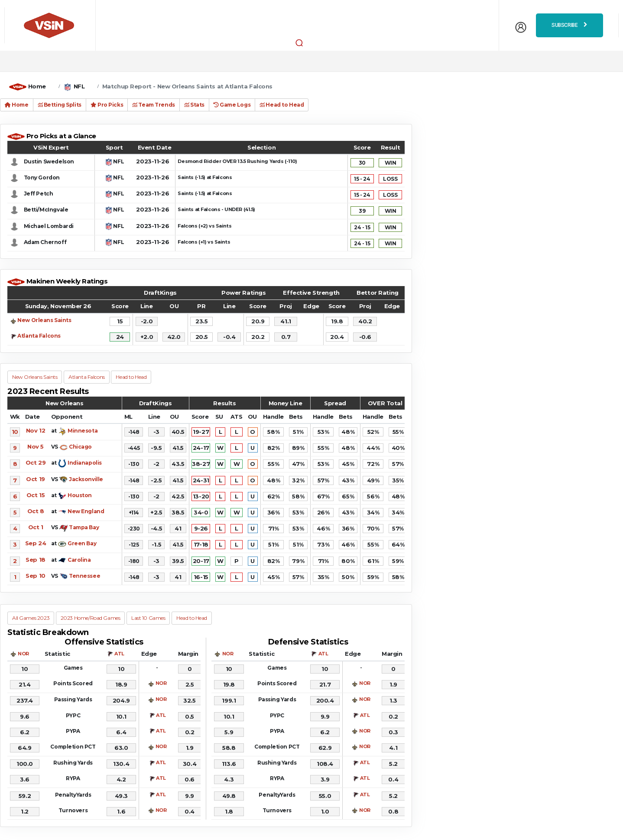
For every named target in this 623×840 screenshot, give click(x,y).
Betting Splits (60, 105)
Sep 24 (36, 543)
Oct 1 (36, 527)
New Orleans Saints (44, 320)
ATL (119, 654)
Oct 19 (35, 479)
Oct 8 (36, 511)
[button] (299, 42)
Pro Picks (107, 105)
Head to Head (282, 105)
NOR (23, 654)
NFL (79, 86)
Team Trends (154, 105)
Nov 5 (36, 446)
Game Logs (232, 105)
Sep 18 (35, 560)
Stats (194, 105)
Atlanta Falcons (39, 336)
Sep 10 (35, 576)
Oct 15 (36, 495)
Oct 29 (36, 462)
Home (37, 86)
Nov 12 (36, 430)
